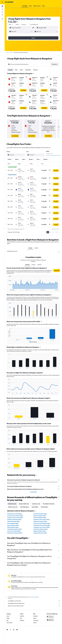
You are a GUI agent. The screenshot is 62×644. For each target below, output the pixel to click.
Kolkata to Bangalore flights (14, 521)
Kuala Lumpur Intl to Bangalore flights (42, 523)
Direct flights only (34, 24)
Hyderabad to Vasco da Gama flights (42, 520)
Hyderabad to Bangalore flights (14, 520)
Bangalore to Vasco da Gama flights (15, 518)
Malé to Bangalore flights (13, 527)
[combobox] (24, 24)
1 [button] (48, 232)
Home (8, 52)
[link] (15, 136)
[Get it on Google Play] (50, 617)
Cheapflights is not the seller (34, 601)
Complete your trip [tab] (36, 504)
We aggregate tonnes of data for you (34, 603)
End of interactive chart (8, 289)
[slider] (60, 155)
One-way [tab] (36, 70)
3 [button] (53, 232)
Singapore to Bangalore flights (40, 521)
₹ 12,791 (12, 22)
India (11, 52)
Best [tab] (16, 70)
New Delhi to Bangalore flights (40, 514)
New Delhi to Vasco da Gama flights (15, 516)
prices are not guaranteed (34, 597)
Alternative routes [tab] (12, 504)
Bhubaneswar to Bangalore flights (15, 533)
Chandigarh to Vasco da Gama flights (42, 527)
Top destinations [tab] (45, 507)
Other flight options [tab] (25, 507)
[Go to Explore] (2, 15)
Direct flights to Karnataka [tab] (49, 504)
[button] (2, 2)
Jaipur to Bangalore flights (13, 525)
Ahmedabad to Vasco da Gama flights (42, 525)
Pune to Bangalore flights (13, 523)
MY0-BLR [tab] (27, 265)
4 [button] (56, 232)
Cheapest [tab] (10, 70)
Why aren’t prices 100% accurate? (34, 606)
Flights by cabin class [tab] (13, 507)
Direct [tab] (21, 70)
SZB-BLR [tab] (36, 248)
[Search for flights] (2, 6)
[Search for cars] (2, 12)
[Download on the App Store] (50, 620)
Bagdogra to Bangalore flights (40, 533)
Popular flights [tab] (35, 507)
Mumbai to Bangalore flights (40, 516)
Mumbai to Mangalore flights (40, 518)
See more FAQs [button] (33, 492)
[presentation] (18, 22)
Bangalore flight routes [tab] (24, 504)
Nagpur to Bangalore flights (40, 531)
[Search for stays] (2, 9)
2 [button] (51, 232)
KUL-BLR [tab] (30, 248)
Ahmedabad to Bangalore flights (15, 529)
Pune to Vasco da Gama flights (14, 531)
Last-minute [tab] (28, 70)
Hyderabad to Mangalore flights (41, 529)
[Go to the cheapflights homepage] (10, 2)
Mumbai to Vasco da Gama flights (15, 514)
